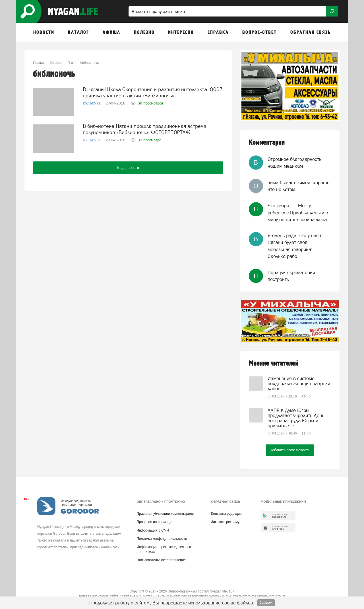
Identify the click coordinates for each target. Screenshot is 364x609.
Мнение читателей (274, 363)
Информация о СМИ (153, 530)
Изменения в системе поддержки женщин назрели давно (299, 384)
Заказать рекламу (225, 522)
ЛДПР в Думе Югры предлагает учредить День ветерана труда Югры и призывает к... (296, 418)
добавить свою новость (290, 450)
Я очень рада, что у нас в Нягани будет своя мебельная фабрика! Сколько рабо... (295, 246)
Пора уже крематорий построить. (291, 276)
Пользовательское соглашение (161, 560)
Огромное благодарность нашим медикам (294, 163)
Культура (92, 103)
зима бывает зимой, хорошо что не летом (299, 186)
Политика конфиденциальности (162, 539)
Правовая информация (155, 522)
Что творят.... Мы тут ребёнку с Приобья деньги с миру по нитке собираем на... (299, 213)
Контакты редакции (226, 514)
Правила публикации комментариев (165, 514)
